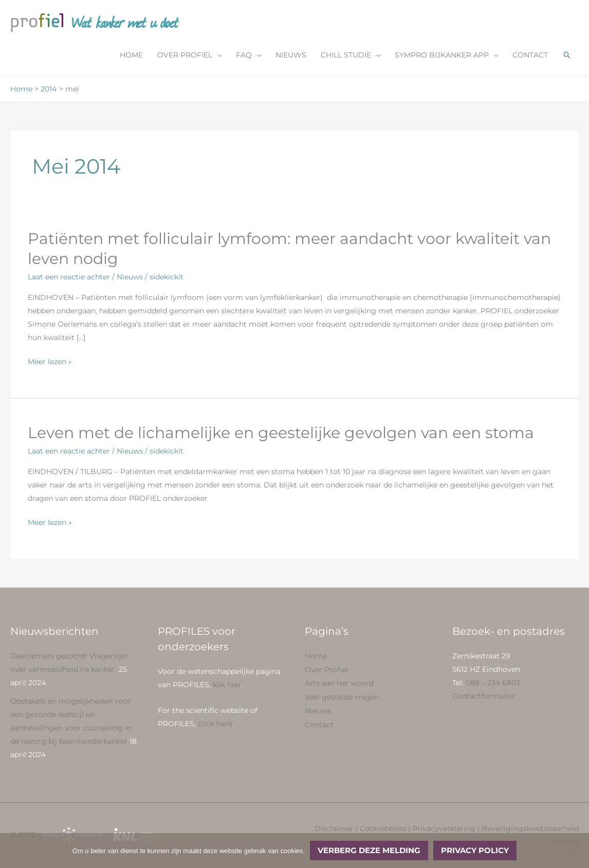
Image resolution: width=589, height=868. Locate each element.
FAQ (244, 55)
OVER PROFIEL (185, 55)
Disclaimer (334, 828)
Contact (319, 723)
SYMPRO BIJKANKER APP (442, 55)
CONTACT (530, 55)
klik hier (227, 685)
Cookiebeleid (383, 828)
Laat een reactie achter (69, 277)
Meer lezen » (50, 362)
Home (316, 656)
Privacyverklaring (444, 828)
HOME (131, 55)
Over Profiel (326, 669)
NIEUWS (291, 55)
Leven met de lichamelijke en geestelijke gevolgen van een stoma (281, 433)
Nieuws (130, 277)
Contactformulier (484, 696)
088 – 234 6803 (493, 683)
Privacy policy (475, 850)
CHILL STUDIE (346, 55)
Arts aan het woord (339, 683)
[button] (567, 55)
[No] (576, 851)
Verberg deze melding (369, 850)
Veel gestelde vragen (342, 696)
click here (215, 724)
